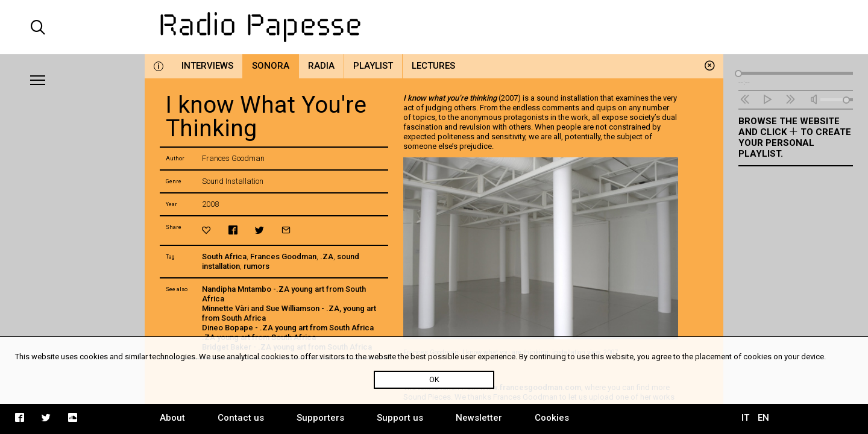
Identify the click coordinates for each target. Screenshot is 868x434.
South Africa (224, 256)
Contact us (241, 418)
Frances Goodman (283, 256)
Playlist (373, 66)
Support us (400, 418)
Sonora (271, 66)
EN (763, 418)
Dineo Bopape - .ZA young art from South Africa (288, 328)
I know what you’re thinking (451, 98)
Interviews (207, 66)
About (172, 418)
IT (745, 418)
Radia (321, 66)
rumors (256, 266)
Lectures (433, 66)
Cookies (552, 418)
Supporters (320, 418)
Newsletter (479, 418)
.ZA (327, 256)
